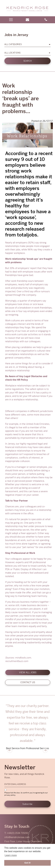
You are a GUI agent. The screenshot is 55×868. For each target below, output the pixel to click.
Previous (10, 750)
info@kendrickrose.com (17, 837)
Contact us (28, 682)
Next (45, 750)
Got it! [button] (27, 863)
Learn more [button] (11, 855)
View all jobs (28, 672)
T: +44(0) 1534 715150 (16, 833)
